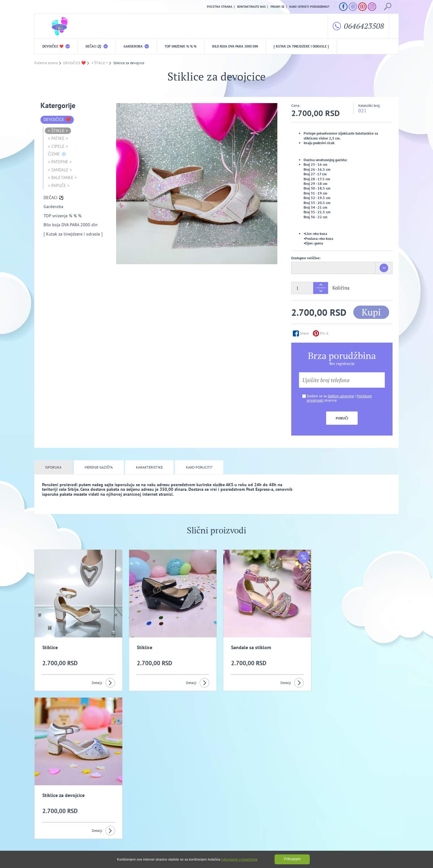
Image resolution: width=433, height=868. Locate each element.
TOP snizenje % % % (181, 46)
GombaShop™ (388, 842)
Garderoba (136, 46)
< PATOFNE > (60, 162)
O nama (47, 808)
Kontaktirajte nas (251, 7)
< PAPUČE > (59, 186)
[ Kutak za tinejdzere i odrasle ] (301, 46)
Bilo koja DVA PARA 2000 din (235, 46)
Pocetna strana (220, 7)
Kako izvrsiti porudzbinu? (309, 7)
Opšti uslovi (99, 808)
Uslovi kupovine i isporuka (54, 818)
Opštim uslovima (341, 396)
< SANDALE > (60, 170)
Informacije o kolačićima (240, 859)
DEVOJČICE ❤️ (56, 46)
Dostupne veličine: (306, 258)
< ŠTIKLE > (58, 131)
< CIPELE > (58, 146)
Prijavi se (277, 7)
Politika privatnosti (154, 808)
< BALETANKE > (62, 177)
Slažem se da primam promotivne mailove (220, 778)
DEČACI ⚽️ (97, 46)
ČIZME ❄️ (57, 154)
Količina (341, 288)
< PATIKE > (58, 138)
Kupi (371, 312)
